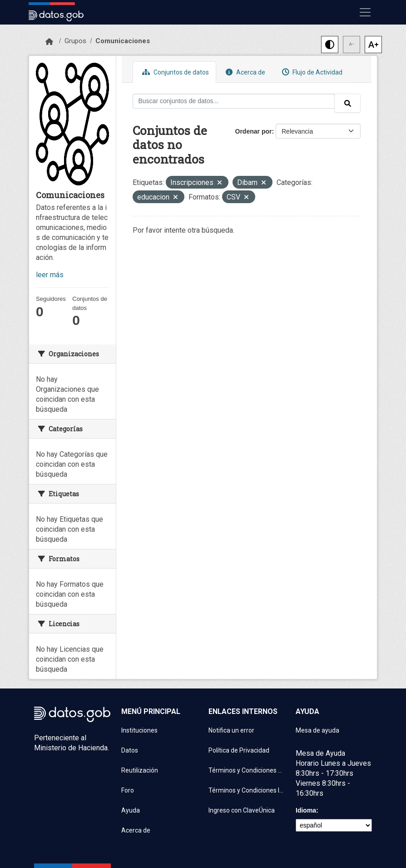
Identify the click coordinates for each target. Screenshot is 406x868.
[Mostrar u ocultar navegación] (365, 12)
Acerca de (244, 72)
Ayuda (131, 810)
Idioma (306, 810)
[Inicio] (49, 42)
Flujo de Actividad (311, 72)
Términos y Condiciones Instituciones (247, 790)
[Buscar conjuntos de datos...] (234, 101)
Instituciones (139, 730)
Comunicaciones (123, 41)
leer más (50, 275)
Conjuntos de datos (174, 72)
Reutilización (140, 770)
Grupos (75, 41)
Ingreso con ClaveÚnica (242, 810)
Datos (130, 750)
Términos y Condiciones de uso (247, 770)
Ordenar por (254, 131)
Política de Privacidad (239, 750)
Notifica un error (231, 730)
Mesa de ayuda (317, 730)
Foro (128, 790)
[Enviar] (347, 103)
